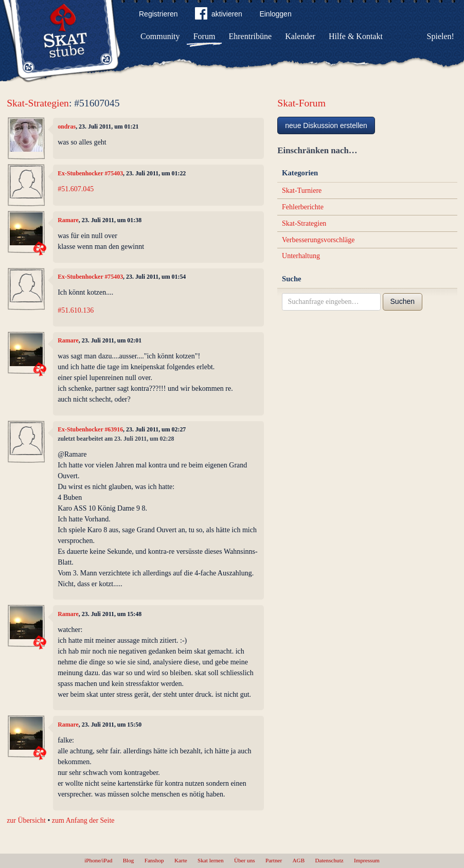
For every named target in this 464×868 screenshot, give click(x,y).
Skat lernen (211, 860)
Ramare (68, 220)
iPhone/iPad (98, 860)
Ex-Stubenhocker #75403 (90, 173)
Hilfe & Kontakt (356, 36)
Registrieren (158, 14)
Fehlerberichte (303, 207)
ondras (67, 126)
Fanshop (154, 860)
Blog (129, 860)
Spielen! (441, 36)
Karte (181, 860)
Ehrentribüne (251, 36)
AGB (299, 860)
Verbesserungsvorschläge (318, 240)
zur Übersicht (26, 820)
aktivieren (219, 15)
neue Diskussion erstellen (326, 125)
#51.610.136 (76, 310)
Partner (274, 860)
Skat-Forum (301, 103)
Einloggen (275, 14)
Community (160, 36)
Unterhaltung (301, 256)
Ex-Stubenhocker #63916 (90, 429)
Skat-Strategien (38, 103)
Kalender (300, 36)
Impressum (367, 860)
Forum (204, 36)
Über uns (245, 860)
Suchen (403, 301)
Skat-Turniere (302, 191)
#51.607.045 (76, 189)
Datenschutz (329, 860)
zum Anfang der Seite (83, 820)
